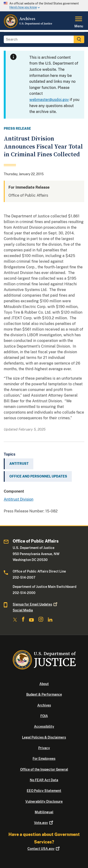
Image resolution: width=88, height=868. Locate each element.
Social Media (23, 610)
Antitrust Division (19, 499)
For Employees (44, 759)
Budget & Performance (44, 694)
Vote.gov (44, 823)
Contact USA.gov (44, 849)
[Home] (28, 27)
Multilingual (44, 812)
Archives (44, 705)
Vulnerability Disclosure (44, 802)
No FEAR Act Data (44, 780)
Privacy (44, 748)
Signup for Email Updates (35, 604)
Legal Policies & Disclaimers (44, 737)
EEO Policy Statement (44, 791)
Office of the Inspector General (44, 769)
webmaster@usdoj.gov (49, 100)
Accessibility (44, 727)
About (44, 684)
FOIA (44, 716)
